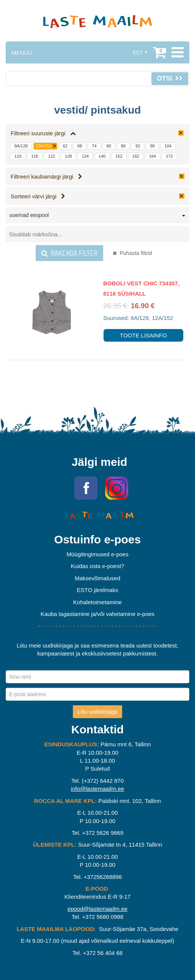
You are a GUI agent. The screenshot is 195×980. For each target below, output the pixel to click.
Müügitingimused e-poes (97, 554)
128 (68, 156)
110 (18, 156)
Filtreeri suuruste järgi (43, 133)
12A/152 (43, 146)
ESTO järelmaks (98, 590)
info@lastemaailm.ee (97, 789)
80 (109, 146)
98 (152, 146)
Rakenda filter (69, 253)
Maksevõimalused (97, 578)
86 (123, 146)
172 (169, 156)
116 (35, 156)
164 (153, 156)
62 (65, 146)
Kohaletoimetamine (97, 602)
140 (102, 156)
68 (80, 146)
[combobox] (97, 217)
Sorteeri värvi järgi (38, 196)
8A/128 (21, 146)
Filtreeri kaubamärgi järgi (46, 177)
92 (138, 146)
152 (119, 156)
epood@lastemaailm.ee (97, 909)
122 (52, 156)
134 (85, 156)
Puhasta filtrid (132, 253)
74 (94, 146)
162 (136, 156)
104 (168, 146)
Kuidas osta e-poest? (98, 566)
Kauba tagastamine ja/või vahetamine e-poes (97, 614)
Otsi (170, 78)
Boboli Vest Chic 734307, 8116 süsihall (141, 288)
